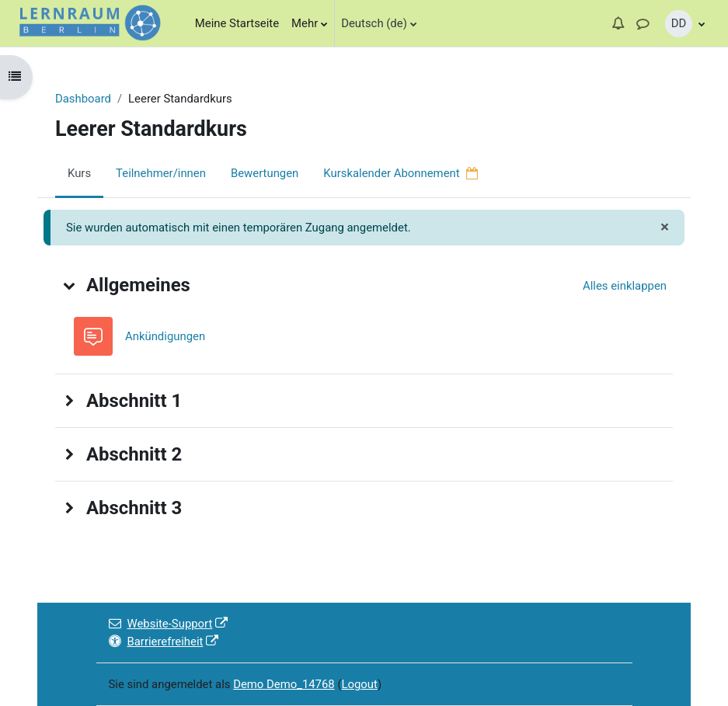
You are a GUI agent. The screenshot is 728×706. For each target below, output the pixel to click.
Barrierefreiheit (164, 642)
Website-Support (169, 624)
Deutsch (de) (374, 23)
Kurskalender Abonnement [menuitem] (401, 173)
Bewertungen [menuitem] (265, 173)
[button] (618, 23)
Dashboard (83, 99)
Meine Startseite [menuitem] (237, 23)
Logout (359, 684)
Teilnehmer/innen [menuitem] (161, 173)
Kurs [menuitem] (79, 173)
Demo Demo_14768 (284, 684)
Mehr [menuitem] (305, 23)
